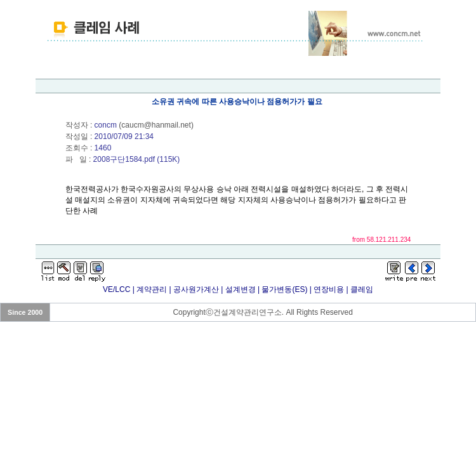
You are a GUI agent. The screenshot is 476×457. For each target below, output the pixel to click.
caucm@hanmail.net (156, 125)
